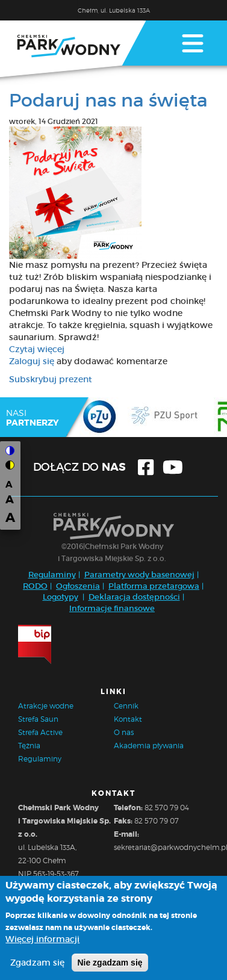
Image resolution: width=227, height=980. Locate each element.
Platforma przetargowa (154, 586)
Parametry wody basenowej (139, 575)
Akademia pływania (149, 746)
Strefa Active (40, 732)
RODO (35, 586)
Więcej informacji (42, 944)
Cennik (126, 706)
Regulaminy (52, 575)
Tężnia (29, 746)
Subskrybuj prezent (51, 379)
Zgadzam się (37, 967)
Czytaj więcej (37, 349)
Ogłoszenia (78, 586)
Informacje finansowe (112, 608)
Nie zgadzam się (110, 967)
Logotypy (61, 597)
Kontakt (128, 719)
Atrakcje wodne (46, 706)
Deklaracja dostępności (134, 597)
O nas (124, 732)
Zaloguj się (32, 361)
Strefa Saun (38, 719)
